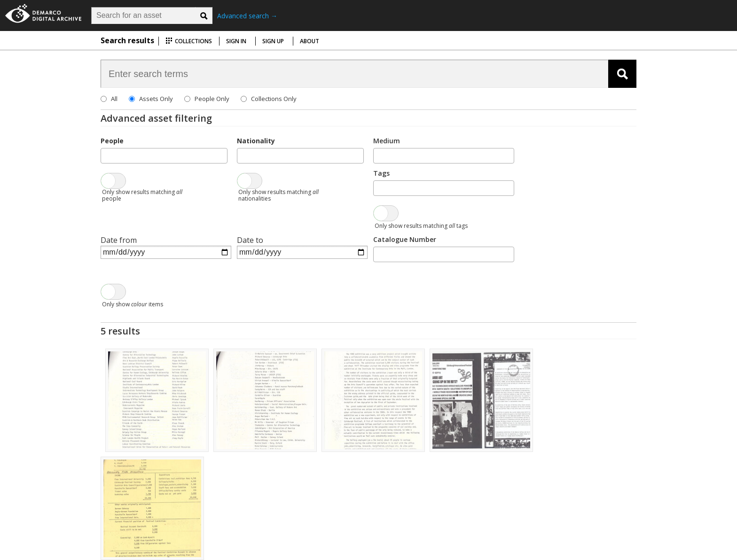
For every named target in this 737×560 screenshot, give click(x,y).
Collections (189, 41)
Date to (250, 240)
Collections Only (274, 99)
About (310, 41)
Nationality (256, 141)
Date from (119, 240)
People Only (212, 99)
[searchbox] (106, 155)
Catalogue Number (405, 239)
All (114, 99)
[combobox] (164, 156)
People (112, 141)
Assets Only (156, 99)
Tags (381, 173)
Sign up (273, 41)
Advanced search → (247, 16)
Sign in (236, 41)
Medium (387, 141)
